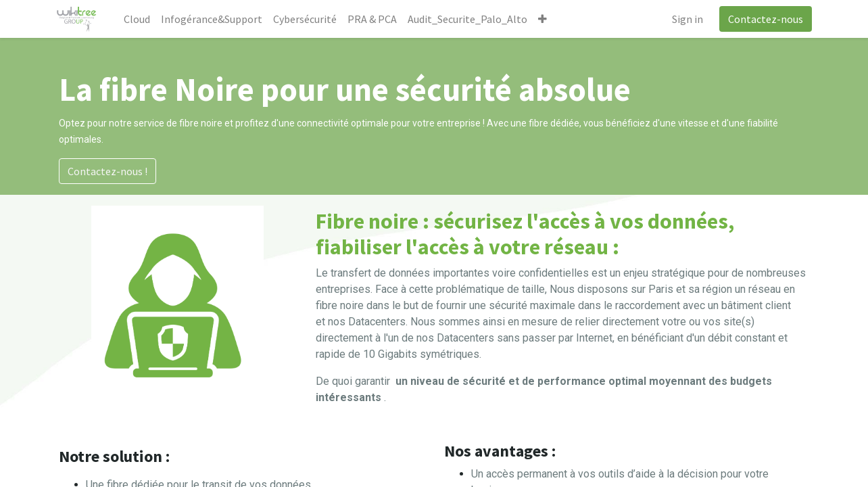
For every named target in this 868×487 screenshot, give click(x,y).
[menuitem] (140, 19)
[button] (545, 19)
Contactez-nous (763, 19)
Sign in (685, 19)
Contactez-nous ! (107, 171)
